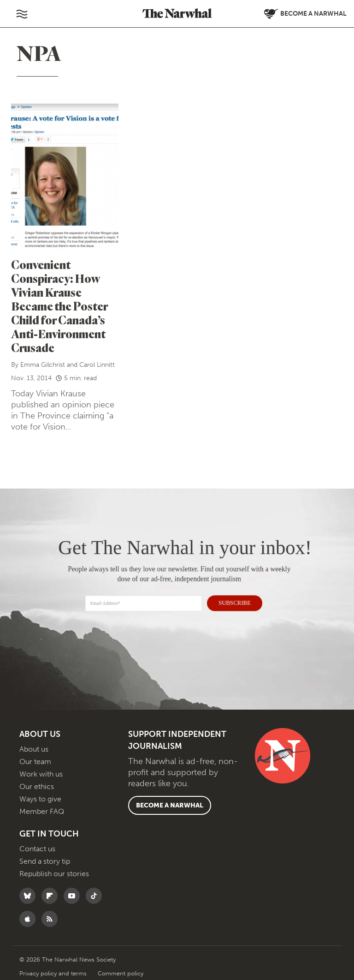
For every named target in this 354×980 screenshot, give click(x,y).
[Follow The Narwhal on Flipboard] (52, 896)
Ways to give (40, 799)
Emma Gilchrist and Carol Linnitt (68, 365)
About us (34, 749)
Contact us (37, 849)
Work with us (41, 774)
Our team (35, 762)
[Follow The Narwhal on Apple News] (30, 919)
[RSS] (52, 919)
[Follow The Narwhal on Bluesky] (30, 896)
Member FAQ (42, 811)
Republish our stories (54, 874)
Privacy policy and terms (54, 973)
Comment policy (121, 973)
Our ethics (37, 786)
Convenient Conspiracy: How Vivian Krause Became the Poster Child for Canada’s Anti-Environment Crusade (59, 306)
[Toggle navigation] (22, 14)
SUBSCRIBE (231, 602)
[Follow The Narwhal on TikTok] (96, 896)
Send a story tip (45, 861)
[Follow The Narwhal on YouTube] (74, 896)
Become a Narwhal (170, 805)
